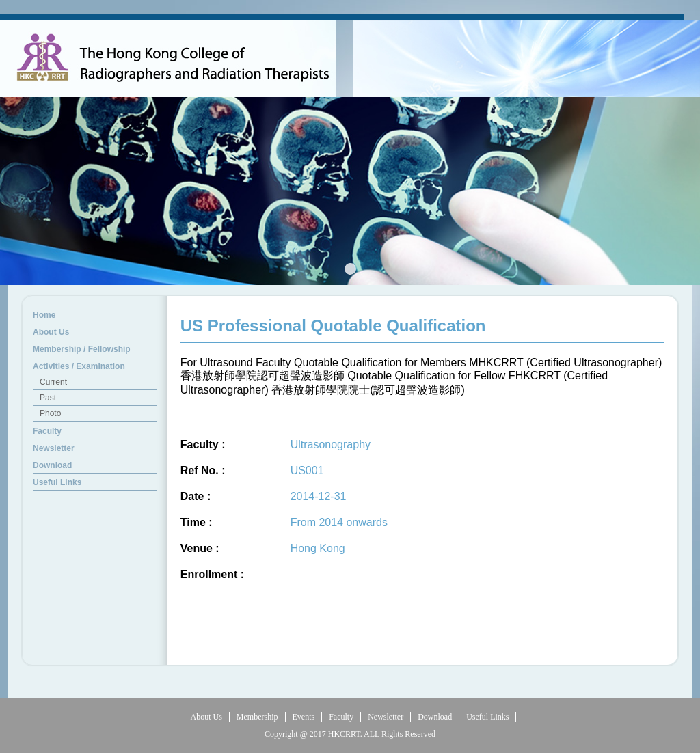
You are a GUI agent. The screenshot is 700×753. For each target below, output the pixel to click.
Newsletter (386, 717)
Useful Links (487, 717)
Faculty (341, 717)
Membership (257, 717)
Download (435, 717)
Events (304, 717)
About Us (206, 717)
